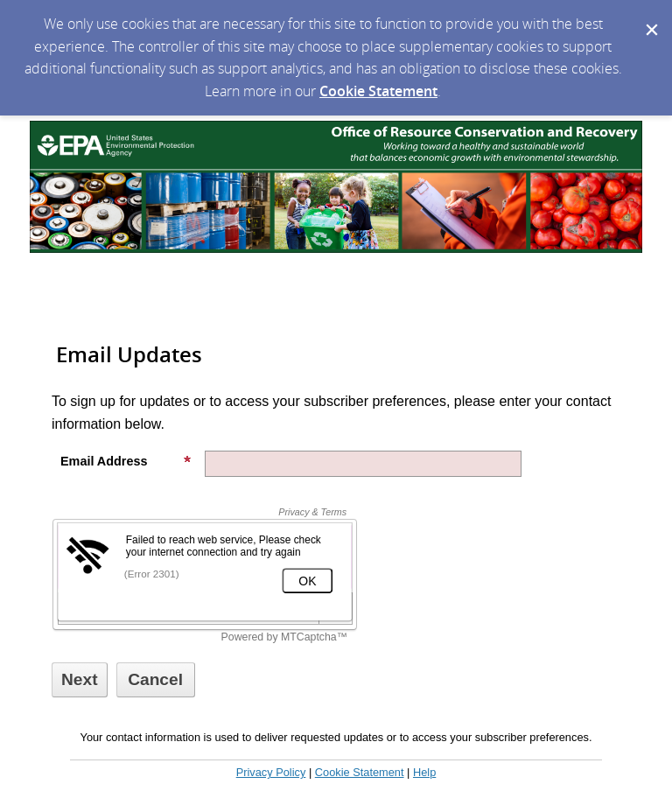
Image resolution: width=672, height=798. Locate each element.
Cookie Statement (378, 91)
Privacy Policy (271, 772)
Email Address (126, 461)
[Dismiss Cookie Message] (650, 17)
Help (424, 772)
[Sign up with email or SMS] (80, 680)
